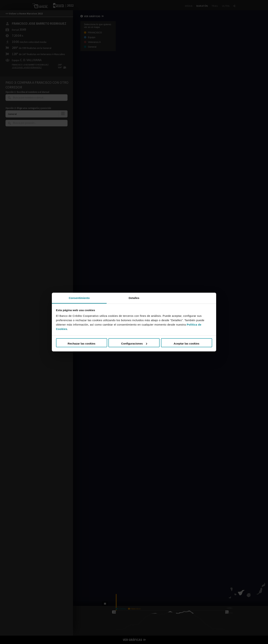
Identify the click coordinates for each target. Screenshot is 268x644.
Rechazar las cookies (82, 344)
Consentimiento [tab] (79, 298)
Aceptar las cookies (186, 344)
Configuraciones (134, 344)
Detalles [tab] (134, 298)
